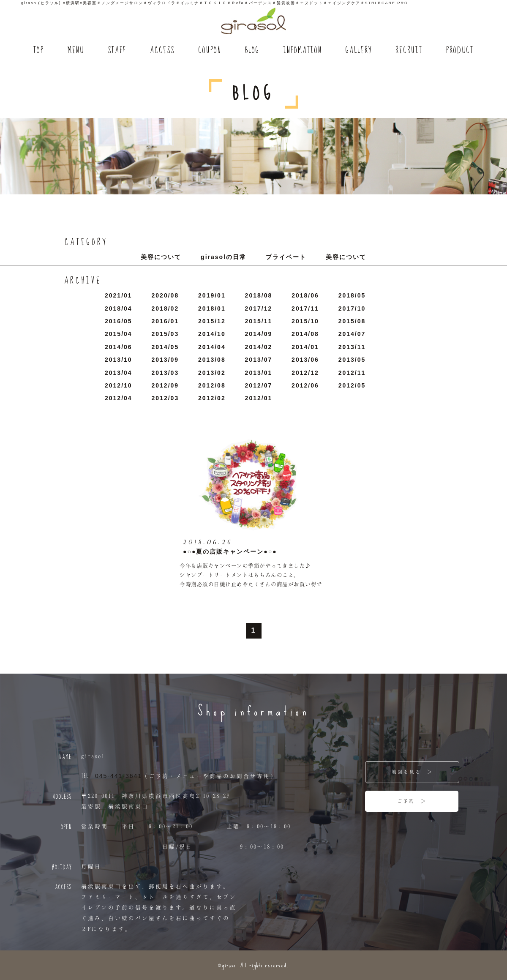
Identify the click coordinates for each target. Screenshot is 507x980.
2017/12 (259, 308)
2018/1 (212, 308)
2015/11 (259, 321)
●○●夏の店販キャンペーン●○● (230, 551)
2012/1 (259, 398)
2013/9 (165, 360)
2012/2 (212, 398)
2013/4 (119, 373)
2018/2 (165, 308)
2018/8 (259, 295)
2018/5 (352, 295)
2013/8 (212, 360)
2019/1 (212, 295)
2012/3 (165, 398)
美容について (161, 257)
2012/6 (305, 385)
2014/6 (119, 347)
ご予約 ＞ (412, 801)
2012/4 (119, 398)
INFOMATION (303, 51)
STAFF (117, 51)
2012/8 (212, 385)
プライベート (286, 257)
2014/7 (352, 334)
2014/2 (259, 347)
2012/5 (352, 385)
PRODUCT (460, 51)
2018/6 (305, 295)
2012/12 (305, 373)
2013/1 (259, 373)
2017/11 (305, 308)
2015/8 (352, 321)
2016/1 (165, 321)
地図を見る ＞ (412, 772)
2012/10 (119, 385)
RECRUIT (409, 51)
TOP (39, 51)
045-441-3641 (119, 776)
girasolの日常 (224, 257)
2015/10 (305, 321)
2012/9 (165, 385)
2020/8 (165, 295)
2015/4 (119, 334)
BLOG (252, 51)
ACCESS (162, 51)
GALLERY (359, 51)
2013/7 (259, 360)
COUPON (210, 51)
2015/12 (212, 321)
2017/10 (352, 308)
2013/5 (352, 360)
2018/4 (119, 308)
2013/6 (305, 360)
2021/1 (119, 295)
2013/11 (352, 347)
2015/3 (165, 334)
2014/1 (305, 347)
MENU (76, 51)
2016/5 (119, 321)
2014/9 (259, 334)
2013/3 (165, 373)
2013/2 (212, 373)
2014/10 (212, 334)
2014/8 (305, 334)
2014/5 (165, 347)
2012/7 (259, 385)
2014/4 (212, 347)
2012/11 (352, 373)
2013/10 (119, 360)
